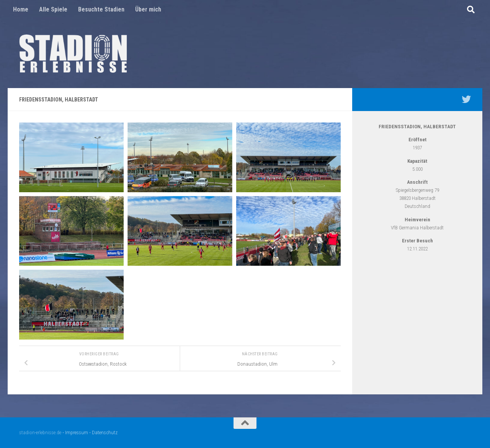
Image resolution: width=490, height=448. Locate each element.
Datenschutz (105, 432)
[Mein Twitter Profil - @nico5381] (466, 99)
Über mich (148, 9)
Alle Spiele (53, 9)
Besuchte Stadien (101, 9)
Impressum (77, 432)
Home (21, 9)
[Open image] (71, 157)
